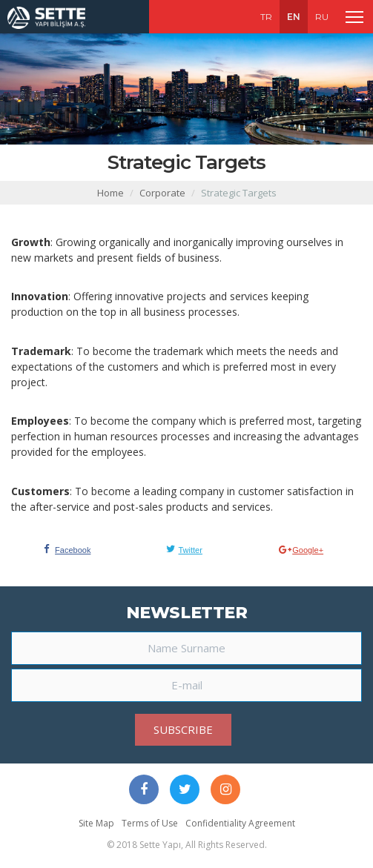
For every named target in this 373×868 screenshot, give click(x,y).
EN (294, 17)
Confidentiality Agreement (240, 823)
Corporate (162, 193)
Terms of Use (150, 823)
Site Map (96, 823)
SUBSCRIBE (183, 729)
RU (322, 17)
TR (266, 17)
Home (110, 193)
